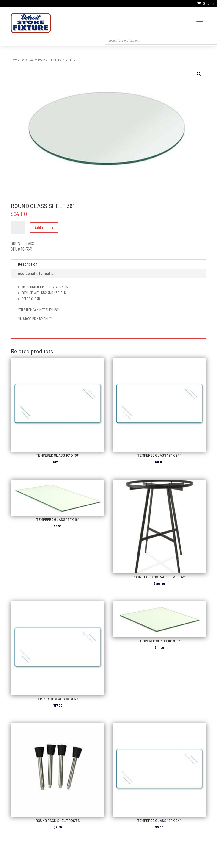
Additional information (37, 272)
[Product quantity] (18, 226)
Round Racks (37, 59)
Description (28, 263)
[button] (199, 73)
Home (14, 59)
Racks (23, 59)
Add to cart (44, 226)
